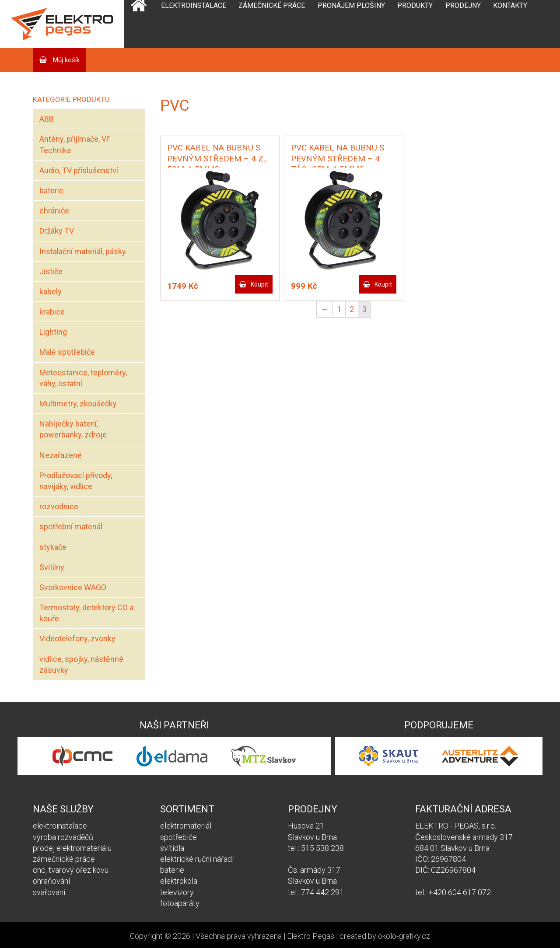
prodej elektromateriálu (72, 848)
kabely (51, 292)
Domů (138, 24)
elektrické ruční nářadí (197, 859)
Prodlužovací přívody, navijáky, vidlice (76, 481)
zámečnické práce (64, 859)
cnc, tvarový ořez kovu (71, 870)
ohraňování (51, 881)
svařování (49, 892)
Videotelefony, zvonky (77, 638)
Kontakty (510, 5)
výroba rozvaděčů (63, 837)
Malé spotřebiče (67, 352)
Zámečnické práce (272, 5)
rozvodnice (59, 506)
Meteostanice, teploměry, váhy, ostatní (83, 378)
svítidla (172, 848)
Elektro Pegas (311, 936)
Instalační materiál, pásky (83, 251)
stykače (53, 547)
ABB (47, 119)
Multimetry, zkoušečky (78, 404)
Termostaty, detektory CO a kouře (86, 613)
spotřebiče (178, 837)
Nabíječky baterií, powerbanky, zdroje (73, 429)
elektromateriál (186, 826)
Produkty (415, 5)
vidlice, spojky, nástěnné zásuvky (81, 665)
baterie (51, 191)
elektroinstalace (60, 826)
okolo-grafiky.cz (404, 936)
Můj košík (65, 60)
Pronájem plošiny (351, 5)
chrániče (54, 211)
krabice (52, 312)
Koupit (259, 284)
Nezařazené (61, 455)
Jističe (51, 271)
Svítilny (52, 567)
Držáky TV (57, 231)
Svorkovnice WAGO (73, 587)
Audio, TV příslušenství (79, 170)
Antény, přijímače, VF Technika (75, 144)
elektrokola (179, 881)
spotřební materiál (71, 526)
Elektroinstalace (194, 5)
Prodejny (463, 5)
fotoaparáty (180, 903)
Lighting (53, 332)
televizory (177, 892)
